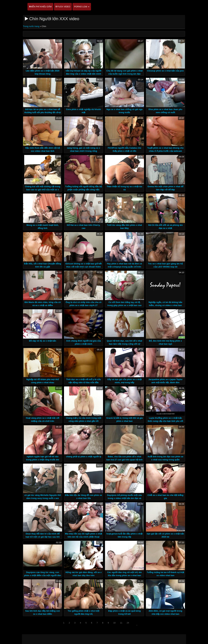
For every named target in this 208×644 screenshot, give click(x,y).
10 (114, 623)
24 (128, 623)
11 (121, 623)
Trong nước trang (31, 26)
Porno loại (82, 7)
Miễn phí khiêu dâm (40, 7)
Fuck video (63, 7)
